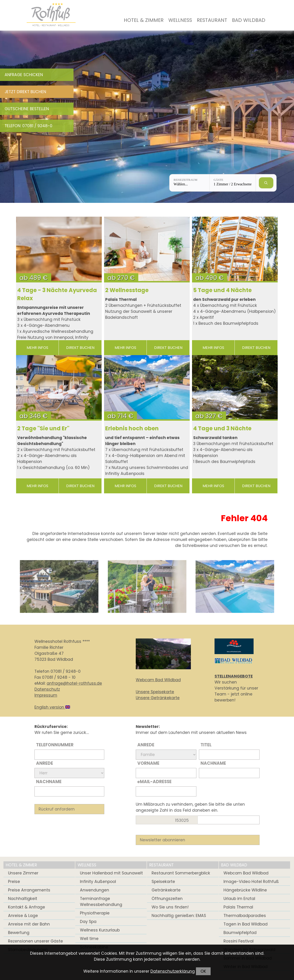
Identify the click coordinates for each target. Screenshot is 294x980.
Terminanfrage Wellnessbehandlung (101, 902)
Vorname (148, 763)
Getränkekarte (166, 890)
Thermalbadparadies (245, 916)
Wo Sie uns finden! (170, 907)
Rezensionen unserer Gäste (35, 941)
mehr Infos (37, 348)
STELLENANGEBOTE (234, 676)
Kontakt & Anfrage (27, 907)
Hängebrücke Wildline (245, 890)
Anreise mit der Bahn (29, 924)
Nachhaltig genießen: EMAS (179, 916)
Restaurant (212, 20)
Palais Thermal (238, 907)
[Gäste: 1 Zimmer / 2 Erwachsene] (233, 183)
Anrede (45, 763)
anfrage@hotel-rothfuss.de (74, 683)
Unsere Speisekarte (155, 692)
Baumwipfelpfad (240, 933)
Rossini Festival (239, 941)
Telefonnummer (55, 745)
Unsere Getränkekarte (158, 698)
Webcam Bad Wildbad (158, 680)
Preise (14, 882)
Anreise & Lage (23, 916)
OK (203, 971)
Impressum (46, 695)
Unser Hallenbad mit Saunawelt (111, 873)
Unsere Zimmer (23, 873)
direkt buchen (80, 348)
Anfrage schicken (24, 75)
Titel (206, 745)
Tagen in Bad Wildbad (246, 924)
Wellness (180, 20)
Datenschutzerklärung (173, 971)
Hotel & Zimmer (144, 20)
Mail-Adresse (154, 782)
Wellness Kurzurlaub (100, 930)
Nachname (49, 782)
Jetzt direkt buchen (25, 92)
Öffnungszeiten (167, 899)
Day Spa (88, 922)
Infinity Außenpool (98, 882)
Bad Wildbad (249, 20)
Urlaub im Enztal (239, 899)
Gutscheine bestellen (27, 109)
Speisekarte (163, 882)
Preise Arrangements (29, 890)
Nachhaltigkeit (23, 899)
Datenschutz (47, 689)
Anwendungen (95, 890)
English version (52, 707)
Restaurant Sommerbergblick (181, 873)
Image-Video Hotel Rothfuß (251, 882)
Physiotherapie (95, 913)
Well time (89, 939)
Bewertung (19, 933)
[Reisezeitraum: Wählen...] (189, 183)
